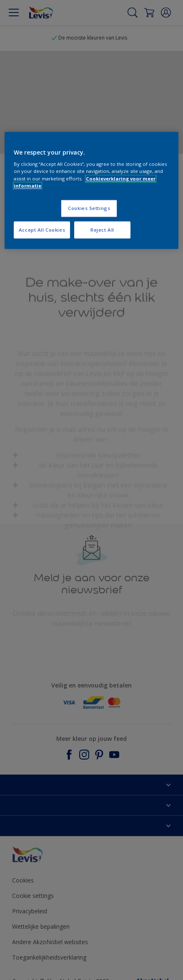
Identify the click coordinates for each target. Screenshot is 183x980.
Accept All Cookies (42, 230)
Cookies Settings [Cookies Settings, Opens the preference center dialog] (89, 208)
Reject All (102, 230)
